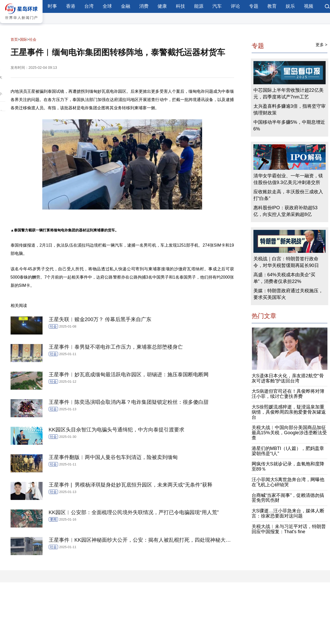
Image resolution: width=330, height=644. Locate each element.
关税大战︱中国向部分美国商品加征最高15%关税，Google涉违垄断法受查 (289, 433)
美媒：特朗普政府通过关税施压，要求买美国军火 (288, 294)
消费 (144, 6)
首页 (14, 39)
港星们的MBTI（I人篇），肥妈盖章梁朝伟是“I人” (288, 451)
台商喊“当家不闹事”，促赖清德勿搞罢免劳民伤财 (288, 498)
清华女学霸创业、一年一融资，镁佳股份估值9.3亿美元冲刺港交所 (288, 179)
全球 (107, 6)
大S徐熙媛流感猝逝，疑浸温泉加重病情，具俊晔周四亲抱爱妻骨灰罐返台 (289, 412)
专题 (254, 6)
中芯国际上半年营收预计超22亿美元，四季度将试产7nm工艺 (288, 94)
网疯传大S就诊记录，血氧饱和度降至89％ (288, 466)
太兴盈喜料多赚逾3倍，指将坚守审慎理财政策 (290, 110)
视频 (309, 6)
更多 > (321, 45)
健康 (162, 6)
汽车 (217, 6)
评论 (235, 6)
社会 (33, 39)
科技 (180, 6)
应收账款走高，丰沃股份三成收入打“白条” (288, 195)
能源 (199, 6)
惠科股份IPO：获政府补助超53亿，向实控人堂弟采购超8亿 (286, 211)
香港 (71, 6)
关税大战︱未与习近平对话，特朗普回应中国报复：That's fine (289, 529)
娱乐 (290, 6)
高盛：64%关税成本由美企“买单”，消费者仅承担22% (284, 278)
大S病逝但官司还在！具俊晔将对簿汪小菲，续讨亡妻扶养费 (288, 394)
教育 (272, 6)
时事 (52, 6)
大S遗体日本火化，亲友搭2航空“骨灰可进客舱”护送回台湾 (288, 378)
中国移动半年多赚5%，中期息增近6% (289, 126)
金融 (126, 6)
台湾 (89, 6)
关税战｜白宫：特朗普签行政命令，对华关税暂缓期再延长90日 (286, 262)
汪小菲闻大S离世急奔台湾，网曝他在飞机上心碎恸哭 (288, 482)
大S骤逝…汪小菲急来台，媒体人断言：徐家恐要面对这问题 (288, 513)
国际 (23, 39)
